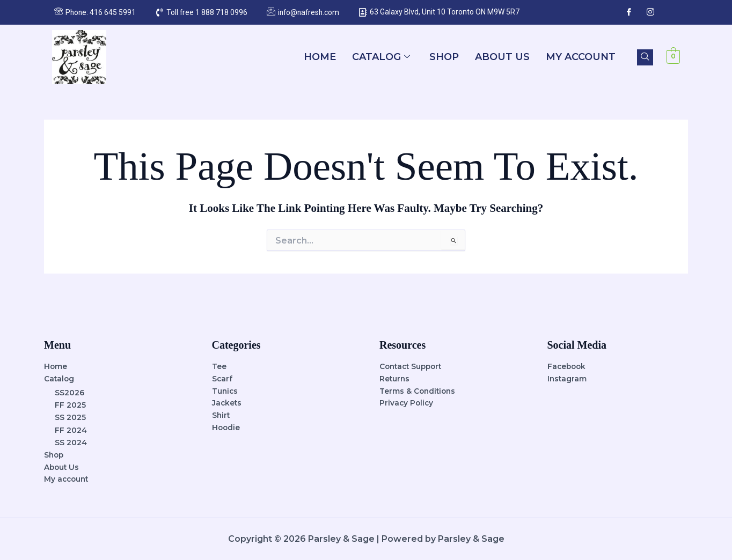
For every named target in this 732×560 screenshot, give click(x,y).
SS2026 (69, 392)
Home (320, 57)
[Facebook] (629, 12)
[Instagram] (650, 12)
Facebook (568, 366)
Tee (219, 366)
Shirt (221, 415)
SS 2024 (71, 442)
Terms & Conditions (419, 390)
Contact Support (413, 366)
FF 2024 (71, 430)
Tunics (225, 390)
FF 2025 (70, 404)
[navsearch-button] (645, 57)
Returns (395, 378)
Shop (444, 57)
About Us (502, 57)
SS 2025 (70, 417)
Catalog (381, 57)
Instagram (568, 378)
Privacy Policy (407, 403)
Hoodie (226, 428)
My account (581, 57)
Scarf (222, 378)
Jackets (227, 403)
